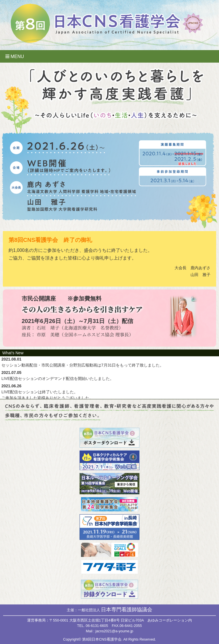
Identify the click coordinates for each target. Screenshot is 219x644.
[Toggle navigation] (109, 56)
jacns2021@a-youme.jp (114, 631)
